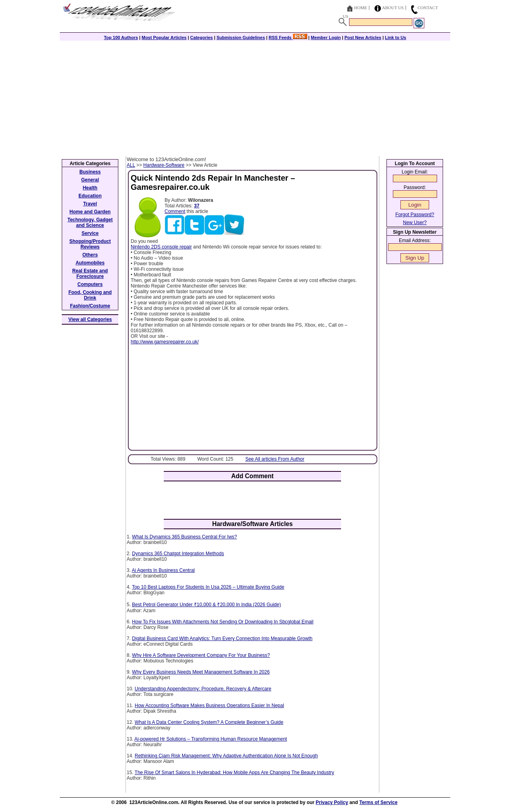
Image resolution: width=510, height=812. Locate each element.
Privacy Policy (332, 802)
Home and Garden (90, 212)
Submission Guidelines (241, 37)
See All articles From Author (275, 459)
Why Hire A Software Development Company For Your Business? (201, 655)
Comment (175, 211)
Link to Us (395, 37)
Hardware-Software (164, 165)
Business (90, 172)
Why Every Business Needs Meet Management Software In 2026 (201, 672)
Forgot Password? (415, 215)
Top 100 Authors (121, 37)
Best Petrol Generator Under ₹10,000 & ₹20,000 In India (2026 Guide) (206, 605)
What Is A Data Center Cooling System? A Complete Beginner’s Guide (209, 722)
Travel (90, 204)
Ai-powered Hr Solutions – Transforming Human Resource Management (211, 739)
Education (90, 196)
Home (361, 8)
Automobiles (90, 263)
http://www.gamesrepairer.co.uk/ (165, 342)
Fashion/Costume (90, 306)
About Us (393, 8)
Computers (90, 284)
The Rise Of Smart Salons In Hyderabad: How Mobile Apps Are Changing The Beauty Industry (234, 773)
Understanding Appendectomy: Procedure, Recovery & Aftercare (203, 689)
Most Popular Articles (164, 37)
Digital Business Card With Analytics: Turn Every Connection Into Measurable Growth (222, 639)
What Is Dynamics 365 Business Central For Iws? (184, 537)
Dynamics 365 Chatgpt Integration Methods (178, 554)
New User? (415, 223)
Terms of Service (379, 802)
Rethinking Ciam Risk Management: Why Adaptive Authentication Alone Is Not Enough (226, 756)
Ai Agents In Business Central (163, 570)
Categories (201, 37)
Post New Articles (363, 37)
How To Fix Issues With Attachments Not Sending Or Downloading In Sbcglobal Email (223, 622)
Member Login (326, 37)
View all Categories (90, 319)
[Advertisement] (255, 97)
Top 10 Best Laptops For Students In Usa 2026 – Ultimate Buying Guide (208, 587)
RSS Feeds (288, 37)
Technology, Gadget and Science (90, 223)
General (90, 180)
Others (90, 255)
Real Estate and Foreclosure (90, 274)
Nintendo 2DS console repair (161, 247)
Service (90, 233)
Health (90, 188)
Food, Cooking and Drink (90, 295)
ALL (131, 165)
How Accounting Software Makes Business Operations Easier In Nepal (209, 706)
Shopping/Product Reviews (90, 244)
